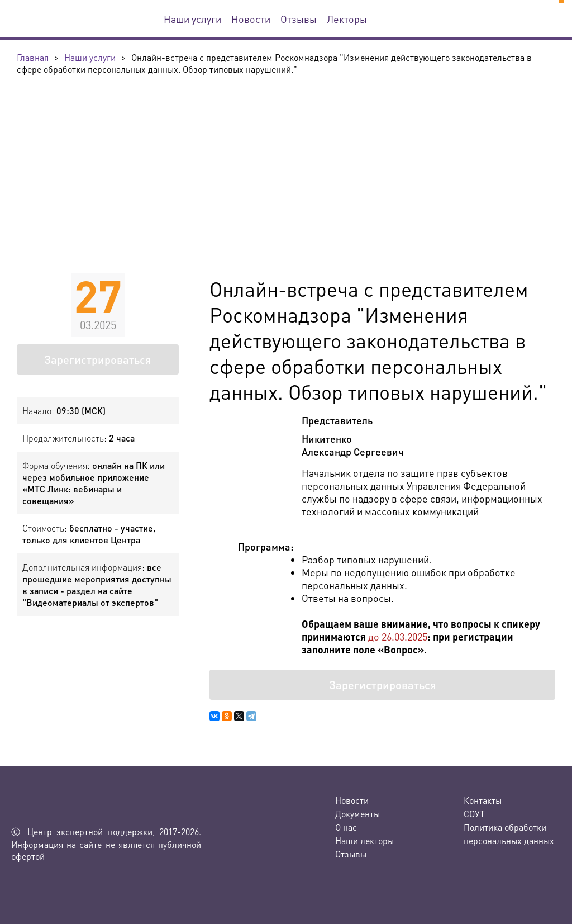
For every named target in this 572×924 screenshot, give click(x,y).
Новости (251, 19)
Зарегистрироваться (98, 359)
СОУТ (474, 814)
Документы (357, 814)
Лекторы (347, 19)
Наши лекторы (364, 840)
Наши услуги (192, 19)
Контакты (483, 800)
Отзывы (299, 19)
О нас (346, 827)
